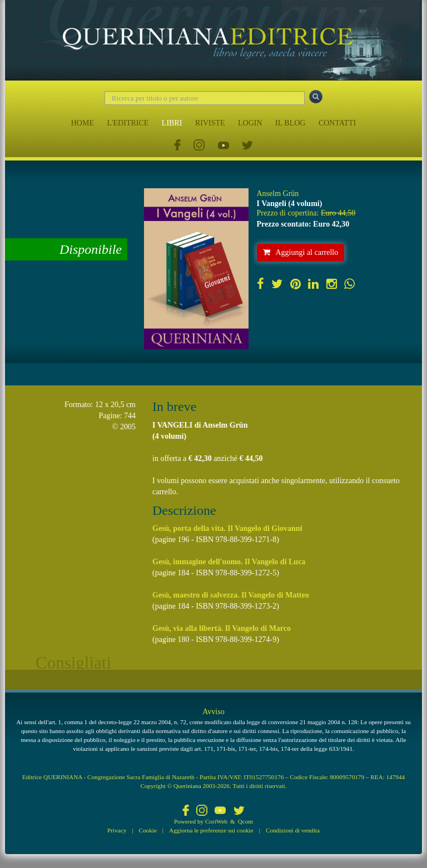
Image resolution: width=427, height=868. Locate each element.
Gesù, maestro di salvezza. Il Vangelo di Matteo (231, 595)
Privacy (117, 830)
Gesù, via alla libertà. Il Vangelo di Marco (222, 628)
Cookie (148, 830)
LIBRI (172, 123)
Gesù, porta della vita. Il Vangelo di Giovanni (227, 528)
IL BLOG (290, 123)
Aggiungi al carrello (301, 252)
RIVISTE (210, 123)
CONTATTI (337, 123)
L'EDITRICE (128, 123)
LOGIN (250, 123)
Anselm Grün (278, 194)
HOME (83, 123)
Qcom (245, 821)
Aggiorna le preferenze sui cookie (211, 830)
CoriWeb (216, 821)
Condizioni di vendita (293, 830)
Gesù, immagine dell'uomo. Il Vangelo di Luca (229, 562)
